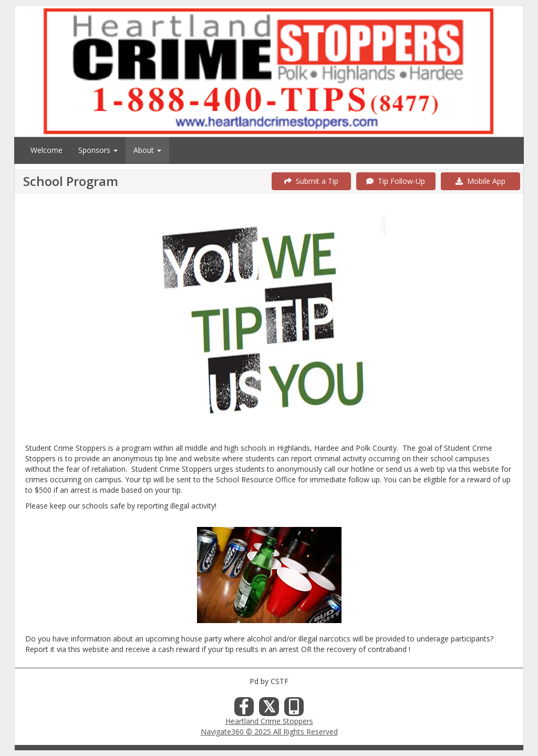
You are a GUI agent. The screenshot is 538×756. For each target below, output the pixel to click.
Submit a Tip (311, 181)
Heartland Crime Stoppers (269, 721)
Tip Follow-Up (396, 181)
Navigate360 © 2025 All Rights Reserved (269, 732)
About (147, 150)
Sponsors (98, 150)
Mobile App (480, 181)
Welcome (46, 150)
